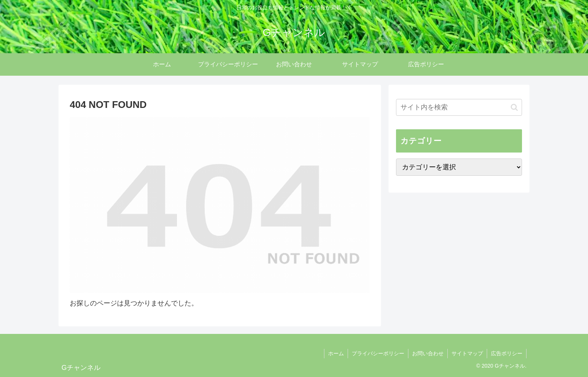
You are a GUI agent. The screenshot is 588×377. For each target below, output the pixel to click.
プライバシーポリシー (378, 353)
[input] (459, 107)
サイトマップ (467, 353)
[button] (514, 107)
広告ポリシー (507, 353)
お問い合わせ (428, 353)
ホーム (336, 353)
